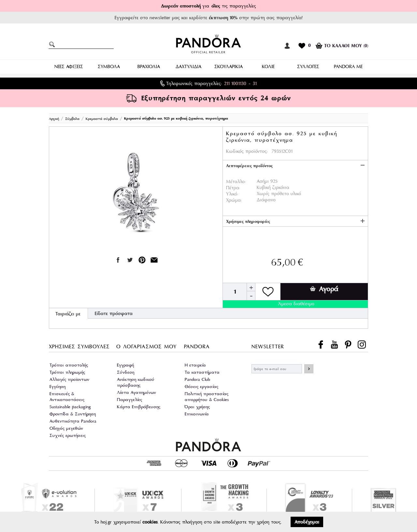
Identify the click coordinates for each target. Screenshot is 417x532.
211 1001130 (235, 83)
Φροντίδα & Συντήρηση (73, 414)
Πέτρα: (233, 188)
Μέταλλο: (236, 181)
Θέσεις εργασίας (201, 387)
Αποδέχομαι (307, 522)
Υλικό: (232, 194)
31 (255, 83)
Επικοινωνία (197, 414)
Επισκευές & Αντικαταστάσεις (67, 397)
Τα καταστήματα (202, 372)
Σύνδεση (126, 372)
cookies (150, 522)
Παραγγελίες (129, 400)
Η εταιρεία (195, 365)
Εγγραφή (125, 365)
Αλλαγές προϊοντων (69, 379)
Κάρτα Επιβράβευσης (139, 407)
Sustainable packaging (70, 407)
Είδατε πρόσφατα (114, 313)
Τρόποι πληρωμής (67, 372)
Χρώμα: (234, 200)
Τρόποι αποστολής (69, 365)
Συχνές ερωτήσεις (68, 435)
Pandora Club (197, 379)
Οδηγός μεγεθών (66, 428)
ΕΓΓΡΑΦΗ (309, 369)
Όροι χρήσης (197, 407)
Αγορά (324, 289)
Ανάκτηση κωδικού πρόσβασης (136, 382)
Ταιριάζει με (68, 314)
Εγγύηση (58, 387)
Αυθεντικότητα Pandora (73, 421)
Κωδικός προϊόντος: (247, 151)
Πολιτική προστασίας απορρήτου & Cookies (207, 397)
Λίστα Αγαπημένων (137, 392)
